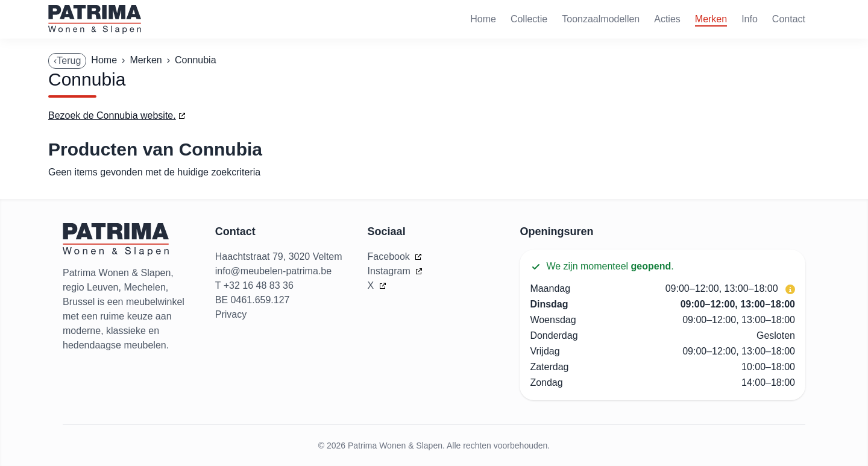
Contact (789, 19)
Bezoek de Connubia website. (112, 115)
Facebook (390, 257)
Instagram (391, 271)
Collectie (529, 19)
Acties (667, 19)
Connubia (196, 60)
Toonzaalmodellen (601, 19)
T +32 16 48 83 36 (254, 285)
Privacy (231, 314)
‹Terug (67, 61)
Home (483, 19)
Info (750, 19)
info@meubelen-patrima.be (273, 271)
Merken (711, 19)
